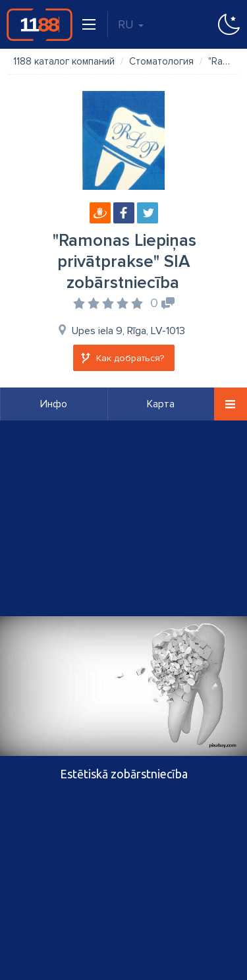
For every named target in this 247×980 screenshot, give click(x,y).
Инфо (54, 404)
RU (131, 24)
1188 (40, 24)
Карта (161, 404)
